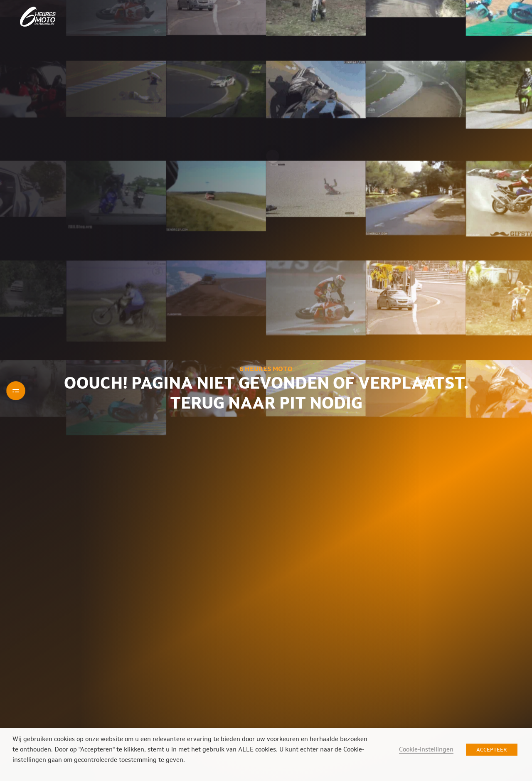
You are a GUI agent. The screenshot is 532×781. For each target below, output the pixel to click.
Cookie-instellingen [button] (426, 749)
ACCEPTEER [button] (492, 750)
